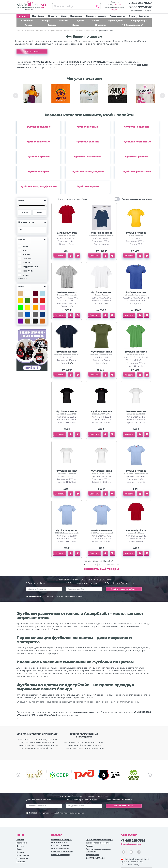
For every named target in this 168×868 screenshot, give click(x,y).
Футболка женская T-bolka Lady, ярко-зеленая (136, 355)
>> (118, 565)
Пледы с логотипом (60, 855)
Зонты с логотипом (60, 848)
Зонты (96, 21)
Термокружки (115, 21)
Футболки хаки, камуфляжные (38, 187)
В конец (111, 565)
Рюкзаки (64, 21)
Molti (105, 304)
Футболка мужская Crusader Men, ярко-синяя (136, 295)
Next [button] (162, 96)
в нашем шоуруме (84, 712)
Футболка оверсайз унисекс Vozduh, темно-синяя (101, 236)
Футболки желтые (38, 142)
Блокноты (101, 25)
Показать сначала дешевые (137, 199)
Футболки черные (88, 187)
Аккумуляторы (139, 21)
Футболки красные (38, 157)
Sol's (70, 306)
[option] (32, 96)
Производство (117, 16)
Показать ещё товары (101, 569)
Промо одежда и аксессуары (99, 840)
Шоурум (53, 16)
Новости (20, 852)
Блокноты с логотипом (62, 852)
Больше (22, 278)
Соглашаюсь (55, 597)
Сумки (76, 25)
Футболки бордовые (137, 127)
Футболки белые (88, 127)
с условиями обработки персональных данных (63, 596)
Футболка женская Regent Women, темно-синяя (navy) (67, 355)
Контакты (144, 16)
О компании (22, 858)
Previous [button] (16, 96)
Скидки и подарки (96, 16)
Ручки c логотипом (60, 845)
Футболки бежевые (39, 127)
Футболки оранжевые (88, 157)
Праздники (76, 16)
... (103, 565)
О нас (132, 16)
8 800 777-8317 (140, 7)
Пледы (28, 25)
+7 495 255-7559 (139, 3)
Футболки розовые (137, 157)
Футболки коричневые (137, 142)
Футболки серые (39, 172)
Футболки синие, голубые (88, 172)
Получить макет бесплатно (32, 52)
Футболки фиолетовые (137, 172)
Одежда (52, 25)
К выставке (27, 21)
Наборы (46, 21)
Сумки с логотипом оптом (98, 843)
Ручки (80, 21)
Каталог (23, 16)
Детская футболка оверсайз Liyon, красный (67, 236)
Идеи (64, 16)
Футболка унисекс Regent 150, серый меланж (67, 295)
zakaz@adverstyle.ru (141, 11)
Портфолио (38, 16)
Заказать (60, 256)
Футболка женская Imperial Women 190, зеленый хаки (101, 355)
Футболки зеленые (88, 142)
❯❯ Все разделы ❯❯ (133, 25)
